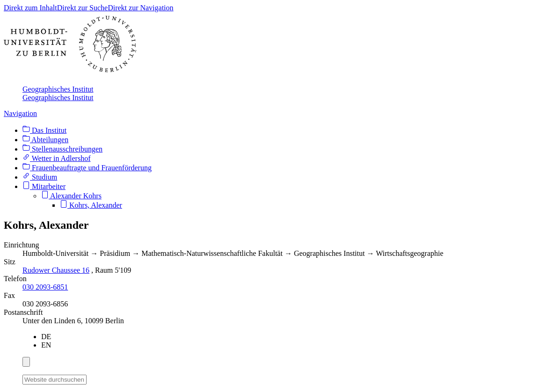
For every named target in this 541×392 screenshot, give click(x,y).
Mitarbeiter (44, 186)
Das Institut (44, 130)
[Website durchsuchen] (55, 380)
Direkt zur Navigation (140, 8)
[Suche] (92, 378)
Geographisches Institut (58, 89)
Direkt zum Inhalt (30, 8)
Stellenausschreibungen (62, 149)
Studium (40, 177)
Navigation (20, 113)
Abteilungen (45, 140)
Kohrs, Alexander (91, 205)
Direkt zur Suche (82, 8)
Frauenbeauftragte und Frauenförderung (87, 168)
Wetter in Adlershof (57, 158)
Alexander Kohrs (71, 196)
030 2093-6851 (45, 287)
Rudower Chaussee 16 (56, 270)
